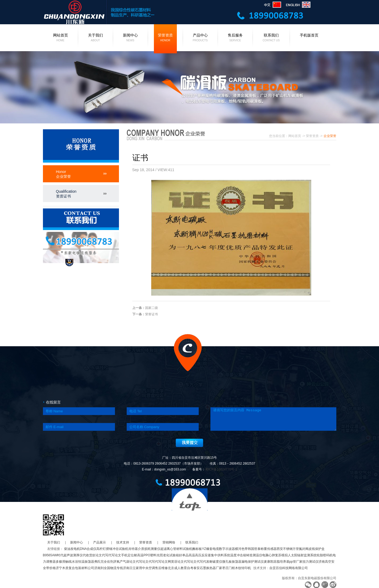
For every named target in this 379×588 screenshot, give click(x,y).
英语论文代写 (181, 562)
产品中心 (200, 38)
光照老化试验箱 (168, 555)
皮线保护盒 (317, 549)
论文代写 (102, 555)
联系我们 (271, 38)
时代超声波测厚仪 (70, 555)
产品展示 (99, 542)
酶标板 (197, 549)
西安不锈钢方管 (288, 549)
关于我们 (95, 38)
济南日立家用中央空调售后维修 (145, 568)
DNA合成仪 (88, 549)
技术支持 (123, 542)
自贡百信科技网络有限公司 (289, 568)
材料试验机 (184, 549)
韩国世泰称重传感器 (262, 549)
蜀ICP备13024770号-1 (221, 469)
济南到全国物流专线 (109, 568)
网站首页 (61, 38)
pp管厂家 (296, 562)
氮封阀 (304, 549)
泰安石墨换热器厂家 (208, 568)
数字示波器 (227, 549)
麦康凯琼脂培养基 (277, 562)
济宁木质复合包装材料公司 (75, 568)
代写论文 (115, 555)
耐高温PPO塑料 (145, 555)
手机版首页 (309, 35)
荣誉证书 (151, 314)
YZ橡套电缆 (210, 549)
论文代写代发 (200, 562)
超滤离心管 (168, 549)
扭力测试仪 (310, 562)
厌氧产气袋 (121, 562)
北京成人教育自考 (181, 568)
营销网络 (169, 542)
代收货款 (89, 555)
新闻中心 (130, 38)
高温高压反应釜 (200, 555)
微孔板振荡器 (232, 562)
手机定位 (127, 555)
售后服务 (235, 38)
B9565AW (50, 555)
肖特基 (133, 549)
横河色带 (241, 549)
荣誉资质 (165, 38)
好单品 (184, 555)
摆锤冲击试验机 (117, 549)
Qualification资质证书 (66, 194)
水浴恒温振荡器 (83, 562)
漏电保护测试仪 (253, 562)
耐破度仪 (216, 562)
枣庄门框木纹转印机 (237, 568)
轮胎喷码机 (325, 555)
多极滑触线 (64, 562)
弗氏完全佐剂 (104, 562)
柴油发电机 (72, 549)
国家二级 (151, 308)
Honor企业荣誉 (63, 174)
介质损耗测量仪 (149, 549)
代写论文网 (163, 562)
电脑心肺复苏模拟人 (277, 555)
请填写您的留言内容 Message (273, 419)
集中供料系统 (221, 555)
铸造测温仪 (254, 555)
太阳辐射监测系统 (304, 555)
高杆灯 (101, 549)
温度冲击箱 (238, 555)
